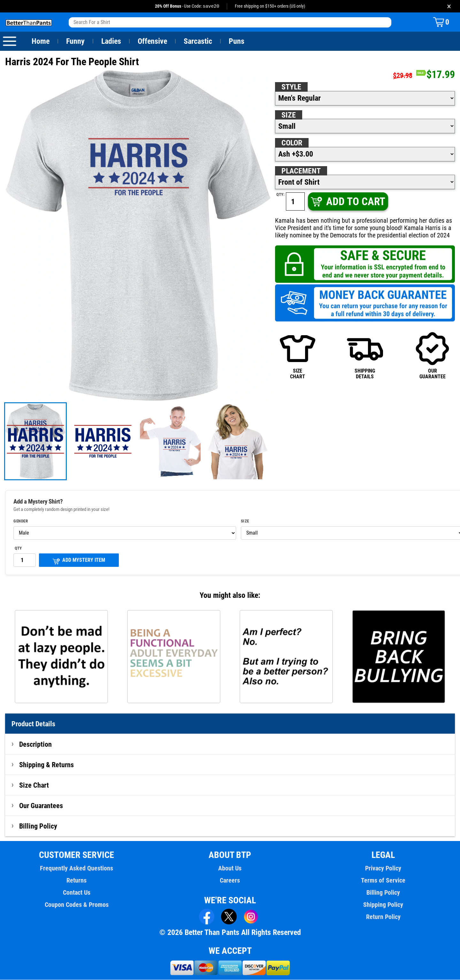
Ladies (111, 42)
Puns (237, 42)
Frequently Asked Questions (77, 868)
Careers (230, 881)
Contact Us (77, 893)
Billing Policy (38, 826)
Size (288, 115)
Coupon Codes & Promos (77, 905)
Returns (77, 881)
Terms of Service (383, 881)
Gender (21, 521)
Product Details (34, 724)
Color (292, 143)
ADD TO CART (347, 202)
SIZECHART (298, 355)
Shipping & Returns (47, 765)
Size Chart (34, 785)
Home (41, 42)
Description (36, 745)
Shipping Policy (383, 905)
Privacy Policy (383, 868)
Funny (75, 42)
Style (291, 87)
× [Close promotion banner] (449, 6)
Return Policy (383, 917)
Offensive (152, 42)
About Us (230, 868)
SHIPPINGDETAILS (365, 355)
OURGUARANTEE (432, 355)
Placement (301, 171)
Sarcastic (198, 42)
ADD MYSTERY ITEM (79, 561)
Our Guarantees (41, 806)
